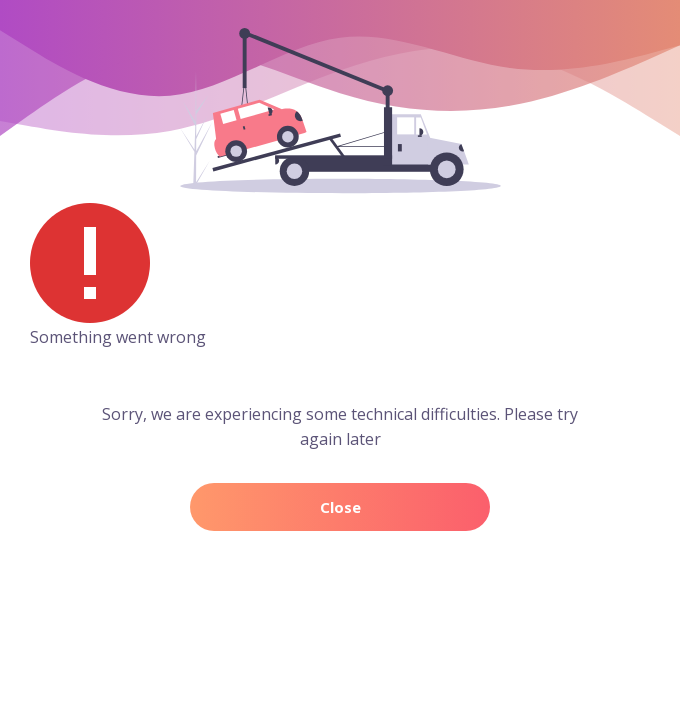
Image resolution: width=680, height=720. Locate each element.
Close (340, 507)
